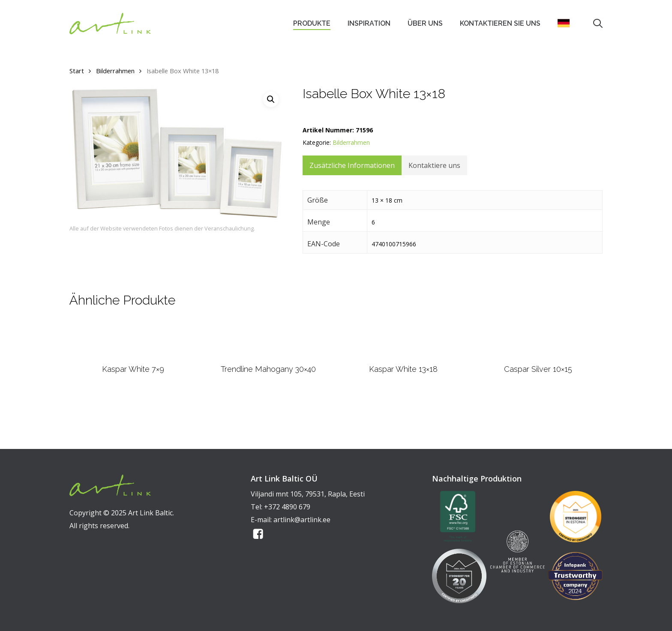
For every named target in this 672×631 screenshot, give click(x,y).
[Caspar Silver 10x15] (538, 360)
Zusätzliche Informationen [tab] (352, 165)
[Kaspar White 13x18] (403, 360)
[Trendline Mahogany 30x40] (268, 360)
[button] (271, 99)
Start (77, 71)
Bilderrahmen (115, 71)
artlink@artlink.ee (302, 520)
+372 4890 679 (287, 507)
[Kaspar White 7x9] (133, 360)
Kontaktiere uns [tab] (434, 165)
